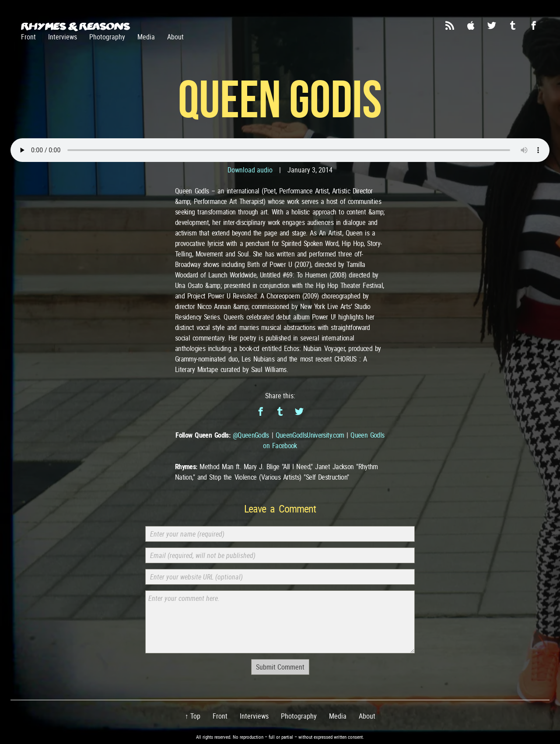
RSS (450, 25)
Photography (107, 37)
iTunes (471, 25)
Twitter (492, 25)
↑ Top (193, 716)
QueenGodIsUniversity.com (310, 435)
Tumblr (513, 25)
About (175, 37)
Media (146, 37)
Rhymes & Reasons (75, 26)
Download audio (250, 170)
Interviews (63, 37)
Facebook (534, 25)
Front (28, 37)
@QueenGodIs (251, 435)
